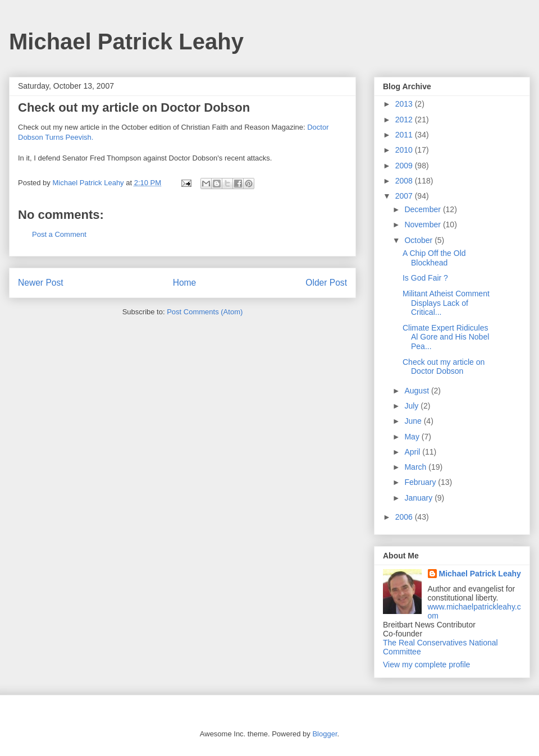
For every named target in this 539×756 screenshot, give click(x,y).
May (413, 437)
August (417, 391)
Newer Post (41, 283)
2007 (405, 196)
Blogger (325, 734)
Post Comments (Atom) (205, 312)
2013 (405, 104)
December (423, 209)
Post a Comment (59, 234)
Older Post (326, 283)
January (419, 498)
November (423, 224)
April (413, 452)
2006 (405, 517)
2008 (405, 181)
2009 (405, 166)
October (419, 240)
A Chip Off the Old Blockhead (434, 258)
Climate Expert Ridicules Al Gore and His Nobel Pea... (446, 337)
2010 (405, 150)
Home (185, 283)
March (416, 467)
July (412, 406)
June (414, 421)
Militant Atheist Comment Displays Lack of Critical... (446, 303)
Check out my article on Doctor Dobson (444, 367)
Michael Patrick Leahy (126, 42)
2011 (405, 135)
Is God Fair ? (425, 278)
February (421, 482)
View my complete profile (426, 665)
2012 (405, 120)
